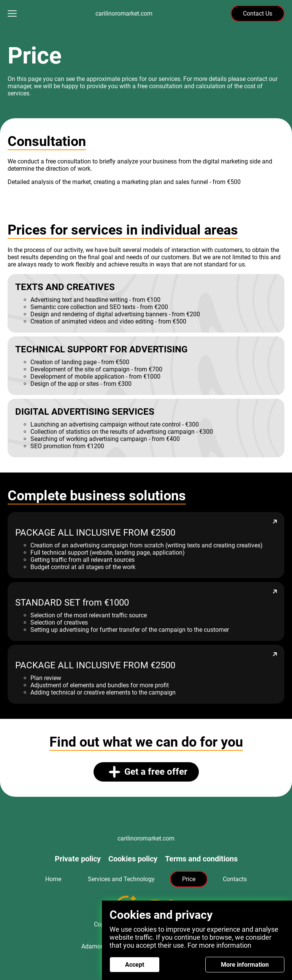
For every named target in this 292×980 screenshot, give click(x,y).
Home (53, 879)
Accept (135, 965)
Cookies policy (133, 859)
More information (245, 965)
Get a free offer (148, 772)
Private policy (78, 859)
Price (189, 879)
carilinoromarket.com (124, 13)
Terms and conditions (201, 859)
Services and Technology (121, 879)
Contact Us (258, 13)
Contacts (235, 879)
